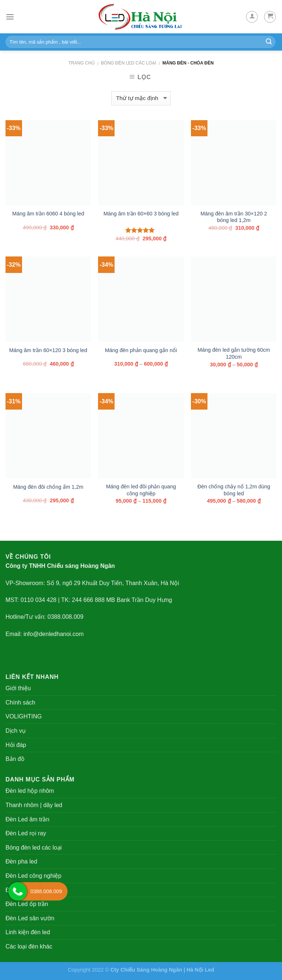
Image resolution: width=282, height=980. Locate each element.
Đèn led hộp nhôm (30, 791)
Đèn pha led (21, 861)
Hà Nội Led (200, 970)
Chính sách (20, 702)
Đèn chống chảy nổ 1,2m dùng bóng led (234, 490)
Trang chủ (82, 63)
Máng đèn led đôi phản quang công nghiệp (141, 490)
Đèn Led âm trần (27, 819)
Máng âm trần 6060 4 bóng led (48, 214)
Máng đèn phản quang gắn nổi (141, 350)
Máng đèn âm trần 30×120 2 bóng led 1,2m (234, 217)
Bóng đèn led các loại (129, 63)
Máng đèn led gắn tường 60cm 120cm (234, 353)
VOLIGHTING (24, 716)
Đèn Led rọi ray (26, 833)
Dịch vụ (16, 731)
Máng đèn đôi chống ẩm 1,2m (48, 487)
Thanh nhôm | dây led (34, 805)
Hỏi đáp (16, 745)
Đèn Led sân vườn (30, 918)
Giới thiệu (18, 688)
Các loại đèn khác (29, 946)
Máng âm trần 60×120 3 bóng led (48, 350)
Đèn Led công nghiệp (33, 876)
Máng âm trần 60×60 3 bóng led (141, 214)
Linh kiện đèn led (28, 932)
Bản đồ (15, 759)
